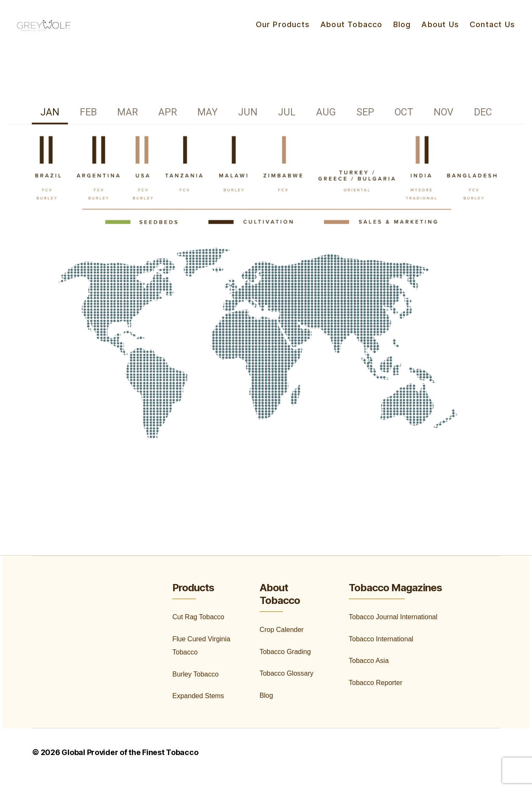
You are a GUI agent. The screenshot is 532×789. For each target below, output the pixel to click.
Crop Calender (282, 642)
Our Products (283, 31)
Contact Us (492, 31)
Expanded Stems (198, 709)
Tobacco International (381, 652)
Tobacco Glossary (287, 686)
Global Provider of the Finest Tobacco (130, 765)
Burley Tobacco (195, 687)
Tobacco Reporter (375, 695)
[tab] (50, 126)
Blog (402, 31)
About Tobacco (351, 31)
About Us (440, 31)
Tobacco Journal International (393, 630)
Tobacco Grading (285, 664)
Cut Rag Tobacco (198, 630)
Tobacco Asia (369, 673)
